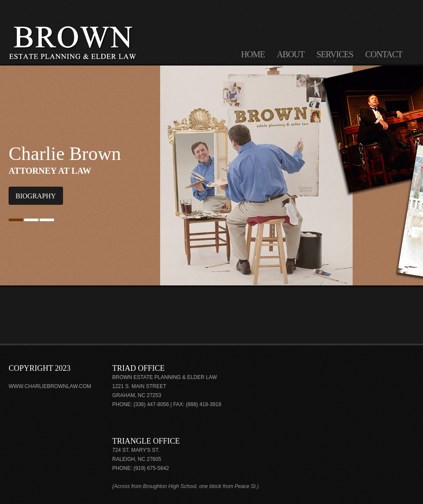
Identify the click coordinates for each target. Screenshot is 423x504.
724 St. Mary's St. (136, 450)
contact (384, 54)
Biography (36, 196)
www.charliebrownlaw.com (50, 386)
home (253, 54)
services (335, 56)
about (290, 54)
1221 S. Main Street (139, 386)
